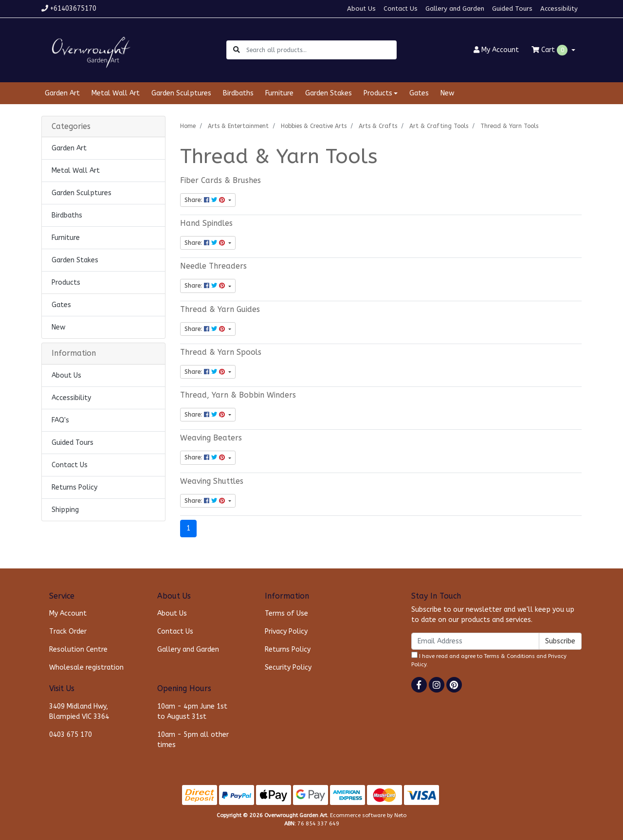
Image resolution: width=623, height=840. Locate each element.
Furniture (279, 93)
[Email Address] (475, 641)
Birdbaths (238, 93)
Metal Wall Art (116, 93)
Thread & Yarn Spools (221, 352)
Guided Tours (512, 9)
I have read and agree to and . (489, 660)
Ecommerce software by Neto (368, 815)
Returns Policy (74, 487)
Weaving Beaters (211, 438)
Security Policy (288, 667)
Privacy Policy (286, 631)
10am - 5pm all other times (193, 740)
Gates (419, 93)
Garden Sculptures (181, 93)
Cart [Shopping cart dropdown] (550, 50)
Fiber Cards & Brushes (220, 181)
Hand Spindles (206, 223)
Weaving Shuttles (212, 481)
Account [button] (496, 50)
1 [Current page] (188, 528)
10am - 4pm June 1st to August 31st (192, 712)
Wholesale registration (86, 667)
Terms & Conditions (509, 656)
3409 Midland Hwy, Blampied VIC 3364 (79, 712)
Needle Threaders (213, 266)
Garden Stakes (329, 93)
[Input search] (321, 50)
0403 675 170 (71, 735)
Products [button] (378, 93)
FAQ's (60, 420)
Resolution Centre (78, 649)
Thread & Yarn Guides (220, 310)
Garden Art (62, 93)
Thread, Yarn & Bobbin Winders (238, 395)
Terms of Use (286, 613)
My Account (68, 613)
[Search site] (237, 50)
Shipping (65, 510)
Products (66, 283)
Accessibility (559, 9)
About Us (361, 9)
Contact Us (401, 9)
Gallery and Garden (455, 9)
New (447, 93)
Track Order (68, 631)
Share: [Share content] (206, 200)
